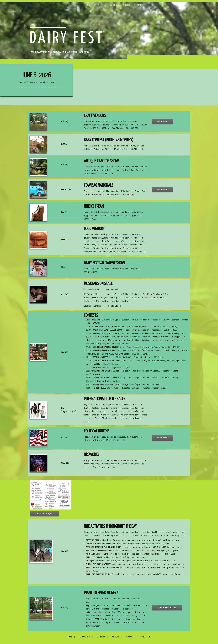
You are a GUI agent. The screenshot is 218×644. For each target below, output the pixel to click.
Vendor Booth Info (167, 608)
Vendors (126, 5)
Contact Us (139, 5)
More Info (162, 121)
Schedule (98, 5)
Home (88, 5)
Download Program (44, 514)
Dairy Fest (67, 39)
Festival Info (112, 5)
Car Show (101, 637)
